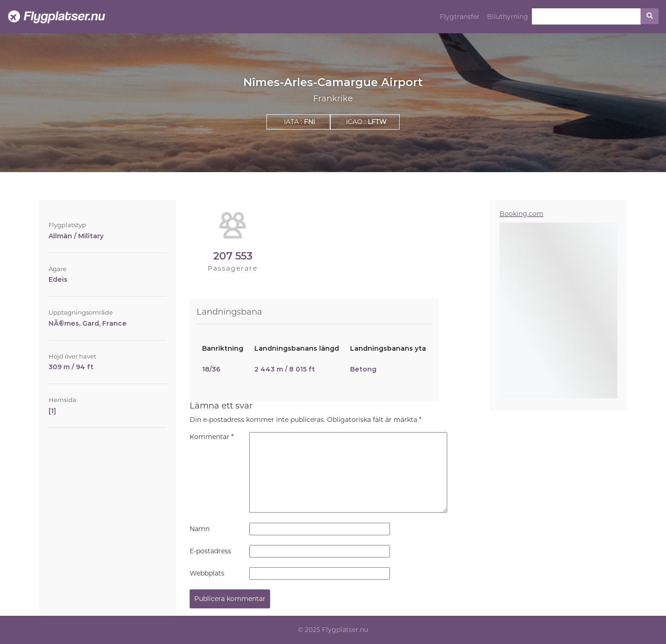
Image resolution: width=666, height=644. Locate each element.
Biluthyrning (508, 17)
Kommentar (212, 437)
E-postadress (210, 551)
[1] (52, 411)
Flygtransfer (460, 17)
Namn (200, 529)
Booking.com (521, 214)
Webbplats (207, 573)
